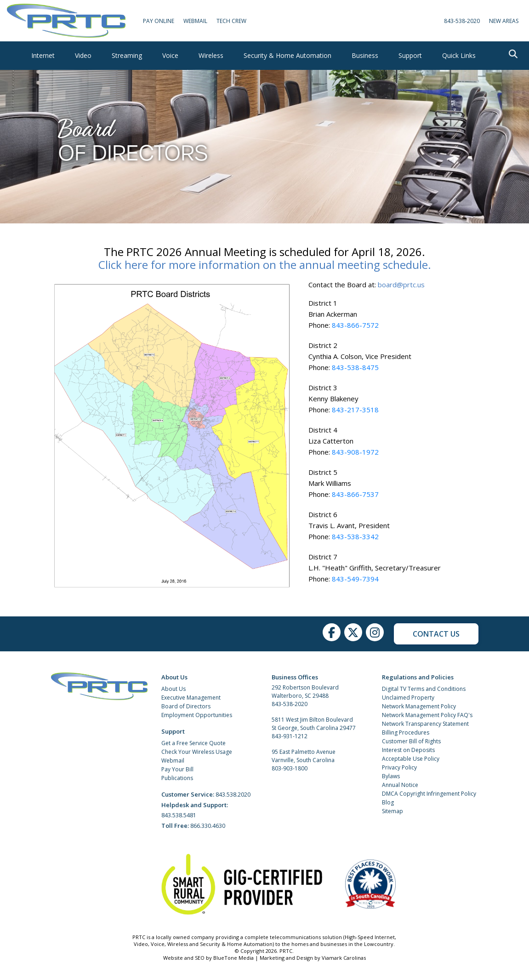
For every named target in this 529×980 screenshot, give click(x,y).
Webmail (173, 761)
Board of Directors (186, 706)
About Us (173, 689)
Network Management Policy (419, 706)
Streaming (127, 55)
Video (83, 55)
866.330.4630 (208, 826)
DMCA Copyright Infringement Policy (429, 794)
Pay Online (159, 21)
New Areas (504, 21)
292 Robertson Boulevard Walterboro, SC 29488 (305, 692)
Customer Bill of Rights (411, 741)
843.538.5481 (179, 815)
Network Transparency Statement (425, 724)
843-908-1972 (355, 452)
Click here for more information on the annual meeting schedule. (265, 265)
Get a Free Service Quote (193, 743)
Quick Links (459, 55)
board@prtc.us (401, 285)
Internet (43, 55)
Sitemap (392, 811)
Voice (170, 55)
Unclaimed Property (408, 698)
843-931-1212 (290, 736)
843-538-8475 (355, 367)
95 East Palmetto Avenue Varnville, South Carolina (304, 756)
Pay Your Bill (177, 769)
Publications (177, 778)
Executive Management (191, 698)
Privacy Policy (399, 767)
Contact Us (436, 634)
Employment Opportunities (197, 715)
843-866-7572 (355, 325)
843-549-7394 (355, 579)
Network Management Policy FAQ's (427, 715)
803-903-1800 (290, 768)
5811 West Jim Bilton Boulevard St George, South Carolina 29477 (314, 724)
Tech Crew (231, 21)
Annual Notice (400, 785)
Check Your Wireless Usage (197, 752)
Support (410, 55)
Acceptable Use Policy (411, 759)
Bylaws (391, 776)
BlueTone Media (233, 958)
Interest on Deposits (408, 750)
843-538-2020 (462, 21)
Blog (388, 802)
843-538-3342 (355, 536)
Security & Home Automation (287, 55)
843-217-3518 (355, 410)
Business (365, 55)
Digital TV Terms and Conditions (424, 689)
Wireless (211, 55)
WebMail (195, 21)
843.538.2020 (233, 795)
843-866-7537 (355, 494)
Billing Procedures (406, 732)
